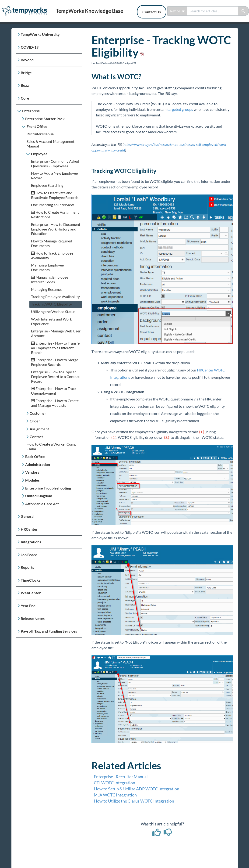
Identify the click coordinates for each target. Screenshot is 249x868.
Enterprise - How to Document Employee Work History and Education (56, 229)
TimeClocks (31, 580)
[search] (212, 11)
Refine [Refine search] (177, 11)
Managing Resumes (47, 289)
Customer (38, 413)
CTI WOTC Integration (114, 783)
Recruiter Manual (41, 134)
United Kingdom (39, 496)
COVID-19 (30, 47)
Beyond (27, 60)
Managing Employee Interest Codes (50, 279)
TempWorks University (40, 34)
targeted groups (180, 109)
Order (35, 421)
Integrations (31, 542)
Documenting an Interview (52, 205)
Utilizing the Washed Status (53, 312)
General (28, 516)
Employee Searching (47, 185)
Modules (32, 480)
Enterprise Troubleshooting (48, 488)
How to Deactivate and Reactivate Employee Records (55, 195)
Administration (38, 464)
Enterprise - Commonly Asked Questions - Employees (55, 164)
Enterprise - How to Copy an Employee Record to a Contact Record (55, 376)
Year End (28, 606)
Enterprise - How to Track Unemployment (54, 391)
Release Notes (33, 618)
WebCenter (31, 593)
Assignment (39, 429)
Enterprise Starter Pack (45, 119)
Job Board (29, 555)
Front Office (37, 126)
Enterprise (31, 111)
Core (25, 98)
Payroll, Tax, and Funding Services (49, 631)
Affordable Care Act (42, 504)
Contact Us (152, 12)
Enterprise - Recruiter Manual (121, 777)
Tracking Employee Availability (55, 297)
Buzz (25, 85)
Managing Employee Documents (47, 267)
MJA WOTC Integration (115, 795)
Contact (36, 437)
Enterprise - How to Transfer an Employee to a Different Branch (56, 348)
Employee (39, 154)
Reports (27, 567)
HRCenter (29, 529)
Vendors (32, 472)
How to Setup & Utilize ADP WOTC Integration (137, 789)
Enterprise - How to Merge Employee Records (55, 362)
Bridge (26, 73)
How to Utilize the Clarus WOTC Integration (134, 801)
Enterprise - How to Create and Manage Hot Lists (55, 403)
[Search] (244, 11)
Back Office (35, 456)
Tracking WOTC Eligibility (51, 304)
